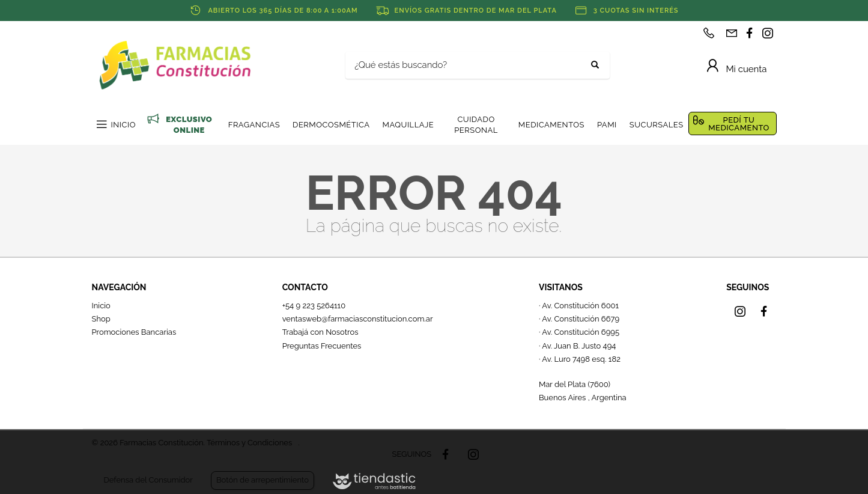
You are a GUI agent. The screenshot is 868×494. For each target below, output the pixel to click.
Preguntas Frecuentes (322, 346)
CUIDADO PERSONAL (476, 125)
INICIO (123, 125)
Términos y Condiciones (249, 443)
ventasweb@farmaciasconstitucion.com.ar (358, 319)
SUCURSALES (657, 125)
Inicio (101, 306)
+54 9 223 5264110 (314, 306)
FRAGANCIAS (254, 125)
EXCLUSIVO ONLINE (189, 125)
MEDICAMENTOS (551, 125)
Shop (101, 319)
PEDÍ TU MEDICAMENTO (739, 124)
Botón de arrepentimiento (263, 480)
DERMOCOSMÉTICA (331, 125)
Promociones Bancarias (134, 332)
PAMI (607, 125)
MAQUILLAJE (408, 125)
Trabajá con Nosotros (320, 332)
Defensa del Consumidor (148, 480)
